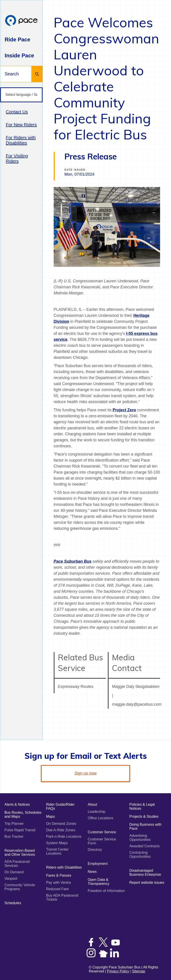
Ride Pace (17, 39)
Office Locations (100, 818)
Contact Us (17, 112)
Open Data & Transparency (99, 882)
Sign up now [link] (85, 773)
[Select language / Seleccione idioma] (21, 95)
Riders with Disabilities (64, 867)
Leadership (97, 812)
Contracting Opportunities (140, 854)
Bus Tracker (14, 836)
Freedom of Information (106, 891)
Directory (95, 850)
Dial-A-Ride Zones (61, 830)
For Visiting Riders (17, 159)
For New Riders (21, 125)
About (92, 804)
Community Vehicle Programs (20, 887)
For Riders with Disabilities (21, 140)
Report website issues (147, 883)
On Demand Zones (61, 824)
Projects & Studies (144, 816)
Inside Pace (19, 55)
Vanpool (11, 879)
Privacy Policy (118, 971)
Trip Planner (14, 824)
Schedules (13, 903)
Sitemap (139, 971)
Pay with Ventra (58, 883)
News (92, 872)
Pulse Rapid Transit (20, 830)
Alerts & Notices (17, 804)
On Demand (14, 872)
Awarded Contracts (145, 846)
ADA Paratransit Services (17, 864)
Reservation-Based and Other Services (20, 852)
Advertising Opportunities (140, 838)
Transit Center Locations (57, 851)
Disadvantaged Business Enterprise (145, 873)
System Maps (57, 843)
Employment (98, 864)
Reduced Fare (57, 889)
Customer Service (102, 832)
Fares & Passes (59, 875)
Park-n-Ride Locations (64, 836)
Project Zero (124, 410)
